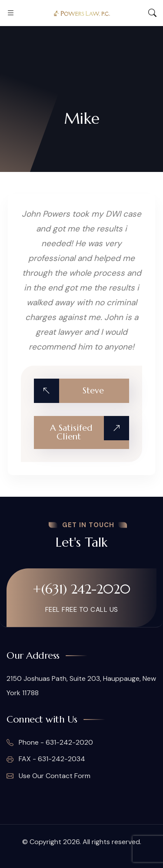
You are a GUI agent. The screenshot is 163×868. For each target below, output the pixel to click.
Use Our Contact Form (48, 776)
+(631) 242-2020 (81, 589)
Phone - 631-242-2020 (50, 743)
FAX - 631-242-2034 (46, 759)
